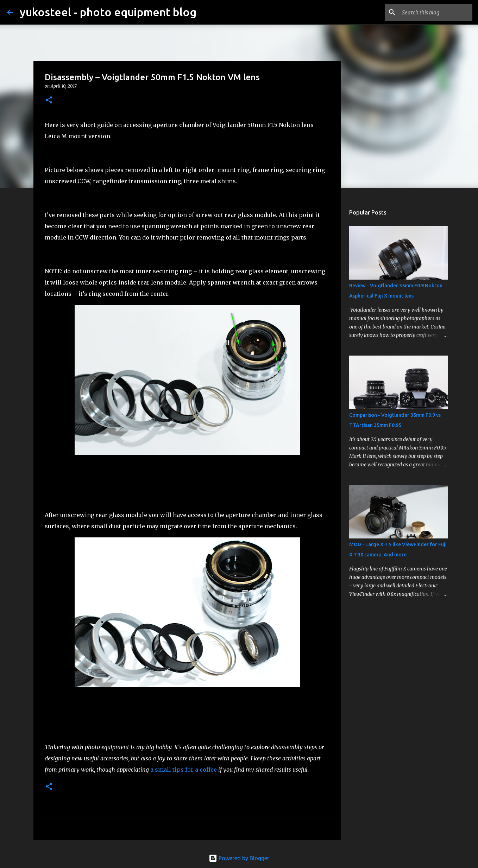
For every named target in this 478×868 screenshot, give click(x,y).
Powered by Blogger (239, 858)
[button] (49, 100)
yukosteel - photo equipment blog (108, 12)
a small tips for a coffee (184, 770)
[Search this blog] (435, 12)
